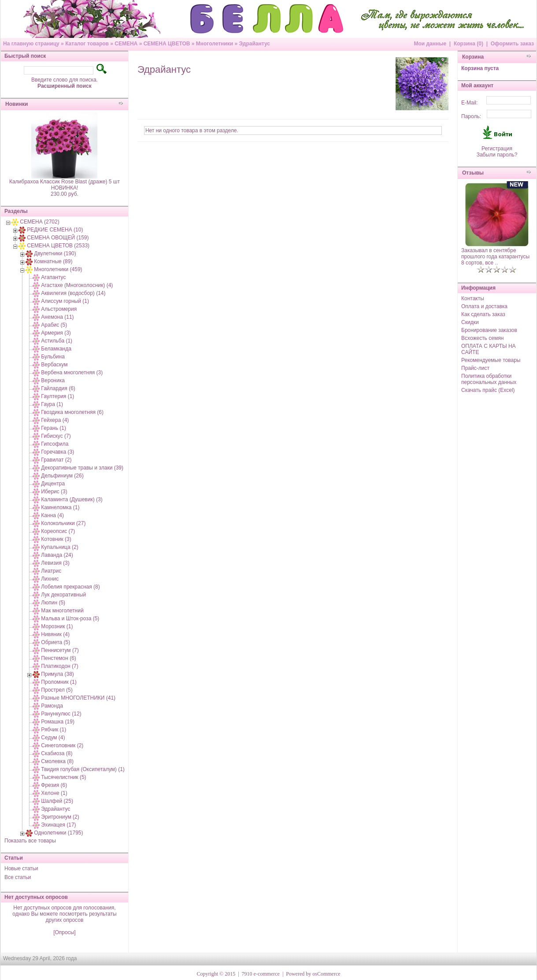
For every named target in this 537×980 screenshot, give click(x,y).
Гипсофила (55, 444)
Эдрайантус (254, 44)
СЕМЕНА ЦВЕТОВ (167, 44)
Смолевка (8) (57, 761)
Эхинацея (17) (58, 825)
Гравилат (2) (56, 460)
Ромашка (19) (58, 722)
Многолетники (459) (58, 269)
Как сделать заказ (483, 314)
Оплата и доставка (484, 306)
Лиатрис (51, 571)
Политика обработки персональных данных (489, 379)
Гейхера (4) (55, 420)
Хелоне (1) (54, 793)
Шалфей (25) (57, 801)
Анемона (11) (57, 317)
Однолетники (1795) (58, 833)
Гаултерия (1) (57, 396)
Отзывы (473, 173)
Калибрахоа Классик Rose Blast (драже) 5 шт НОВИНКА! (65, 185)
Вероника (53, 380)
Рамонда (52, 706)
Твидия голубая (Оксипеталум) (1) (83, 769)
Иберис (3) (54, 492)
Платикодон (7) (59, 666)
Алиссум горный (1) (65, 301)
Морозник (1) (57, 626)
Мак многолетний (62, 611)
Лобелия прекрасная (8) (70, 587)
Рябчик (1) (54, 730)
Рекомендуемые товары (491, 360)
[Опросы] (64, 932)
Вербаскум (54, 365)
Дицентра (53, 484)
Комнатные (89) (53, 261)
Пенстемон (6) (59, 658)
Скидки (470, 322)
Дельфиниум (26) (62, 476)
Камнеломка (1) (60, 507)
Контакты (473, 298)
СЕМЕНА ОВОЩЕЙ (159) (58, 238)
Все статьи (18, 877)
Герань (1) (54, 428)
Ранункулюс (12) (61, 714)
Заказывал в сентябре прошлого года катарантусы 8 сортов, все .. (495, 257)
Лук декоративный (63, 595)
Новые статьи (21, 868)
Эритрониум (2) (60, 817)
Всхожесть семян (482, 338)
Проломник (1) (59, 682)
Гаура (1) (52, 404)
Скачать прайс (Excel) (488, 390)
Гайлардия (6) (58, 388)
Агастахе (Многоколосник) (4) (77, 285)
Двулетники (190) (55, 253)
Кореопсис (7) (58, 531)
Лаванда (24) (57, 555)
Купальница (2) (59, 547)
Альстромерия (59, 309)
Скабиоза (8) (57, 753)
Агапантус (53, 277)
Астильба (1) (57, 341)
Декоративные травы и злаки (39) (82, 468)
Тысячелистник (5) (63, 777)
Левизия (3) (55, 563)
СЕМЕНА (126, 44)
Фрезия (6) (54, 785)
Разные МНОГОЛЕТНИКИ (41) (78, 698)
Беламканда (56, 349)
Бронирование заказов (489, 330)
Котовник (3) (56, 539)
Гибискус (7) (56, 436)
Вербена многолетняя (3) (72, 373)
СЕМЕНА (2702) (39, 222)
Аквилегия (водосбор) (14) (73, 293)
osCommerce (326, 974)
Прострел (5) (57, 690)
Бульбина (53, 357)
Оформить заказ (512, 44)
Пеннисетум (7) (60, 650)
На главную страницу (31, 44)
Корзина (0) (468, 44)
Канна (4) (52, 515)
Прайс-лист (475, 368)
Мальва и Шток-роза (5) (70, 619)
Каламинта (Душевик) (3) (72, 499)
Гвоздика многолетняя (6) (72, 412)
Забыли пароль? (497, 155)
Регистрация (497, 149)
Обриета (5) (56, 642)
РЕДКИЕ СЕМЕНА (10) (55, 230)
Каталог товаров (87, 44)
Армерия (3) (56, 333)
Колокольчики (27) (63, 523)
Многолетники (215, 44)
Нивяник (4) (55, 634)
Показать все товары (30, 841)
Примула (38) (57, 674)
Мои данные (430, 44)
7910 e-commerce (261, 974)
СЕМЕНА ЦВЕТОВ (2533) (58, 246)
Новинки (17, 104)
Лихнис (50, 579)
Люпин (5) (53, 603)
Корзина (473, 57)
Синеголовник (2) (62, 745)
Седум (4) (53, 738)
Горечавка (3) (57, 452)
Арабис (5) (54, 325)
